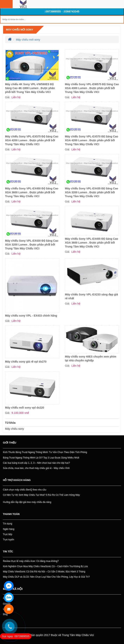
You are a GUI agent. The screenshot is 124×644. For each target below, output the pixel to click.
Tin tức (8, 552)
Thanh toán (11, 514)
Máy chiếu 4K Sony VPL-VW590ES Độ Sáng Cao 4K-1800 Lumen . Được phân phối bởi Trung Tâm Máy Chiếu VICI (30, 88)
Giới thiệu (10, 443)
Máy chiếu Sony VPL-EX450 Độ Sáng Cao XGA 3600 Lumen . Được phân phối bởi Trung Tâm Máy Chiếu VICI (32, 192)
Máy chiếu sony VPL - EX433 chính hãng (31, 316)
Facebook (8, 598)
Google (7, 604)
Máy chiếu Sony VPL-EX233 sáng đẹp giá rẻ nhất (92, 296)
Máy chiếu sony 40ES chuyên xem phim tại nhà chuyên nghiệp (91, 358)
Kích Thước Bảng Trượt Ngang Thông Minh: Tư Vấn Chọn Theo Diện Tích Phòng (45, 452)
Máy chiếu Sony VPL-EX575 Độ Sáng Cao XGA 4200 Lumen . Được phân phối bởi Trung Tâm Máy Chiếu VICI (32, 140)
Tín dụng (8, 524)
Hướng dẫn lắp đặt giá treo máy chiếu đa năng (27, 502)
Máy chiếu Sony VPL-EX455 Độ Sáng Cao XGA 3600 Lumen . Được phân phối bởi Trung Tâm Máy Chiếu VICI (92, 243)
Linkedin (7, 609)
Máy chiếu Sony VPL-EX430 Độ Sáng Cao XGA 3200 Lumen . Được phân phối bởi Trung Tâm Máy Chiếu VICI (32, 245)
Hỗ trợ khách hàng (17, 480)
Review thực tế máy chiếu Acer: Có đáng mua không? (31, 561)
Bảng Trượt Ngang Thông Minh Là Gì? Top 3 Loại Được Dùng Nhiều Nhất (41, 458)
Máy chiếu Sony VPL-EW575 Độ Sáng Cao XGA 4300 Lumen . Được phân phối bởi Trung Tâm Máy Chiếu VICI (92, 88)
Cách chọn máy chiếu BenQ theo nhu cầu (25, 490)
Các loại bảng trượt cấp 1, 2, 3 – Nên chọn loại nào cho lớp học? (36, 463)
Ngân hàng (9, 529)
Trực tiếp (8, 534)
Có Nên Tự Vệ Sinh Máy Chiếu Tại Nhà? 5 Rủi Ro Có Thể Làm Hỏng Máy (41, 495)
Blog (5, 614)
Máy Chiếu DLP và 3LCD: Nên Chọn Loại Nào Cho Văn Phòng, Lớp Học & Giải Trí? (46, 577)
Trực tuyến (9, 540)
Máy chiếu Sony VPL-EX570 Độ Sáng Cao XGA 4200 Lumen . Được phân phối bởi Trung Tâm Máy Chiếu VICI (92, 140)
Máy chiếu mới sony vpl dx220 (25, 408)
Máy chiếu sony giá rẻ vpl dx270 (26, 362)
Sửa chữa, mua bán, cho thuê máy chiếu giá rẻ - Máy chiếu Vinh (36, 468)
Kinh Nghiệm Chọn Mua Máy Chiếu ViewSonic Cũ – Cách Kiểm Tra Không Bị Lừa (45, 566)
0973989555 (53, 11)
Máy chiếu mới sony (20, 30)
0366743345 (71, 11)
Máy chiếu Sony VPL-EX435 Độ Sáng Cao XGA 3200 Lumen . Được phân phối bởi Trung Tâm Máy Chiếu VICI (92, 192)
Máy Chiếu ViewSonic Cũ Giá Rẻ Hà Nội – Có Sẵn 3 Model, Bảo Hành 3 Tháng (44, 572)
